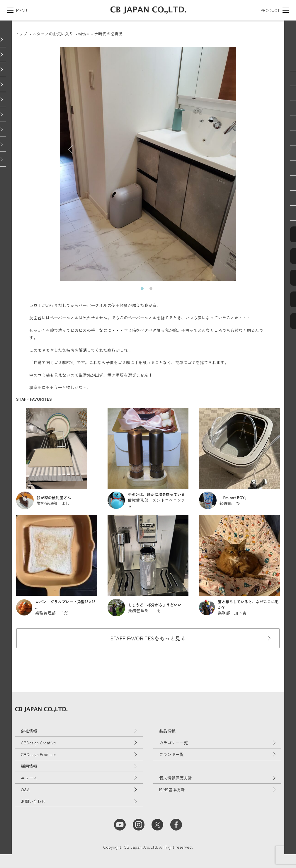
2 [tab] (152, 290)
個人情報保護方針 (176, 778)
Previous (69, 146)
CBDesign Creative (38, 743)
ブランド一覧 (171, 755)
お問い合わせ (33, 802)
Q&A (25, 790)
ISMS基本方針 (172, 790)
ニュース (29, 778)
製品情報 (167, 731)
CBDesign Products (38, 755)
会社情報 (29, 731)
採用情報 (29, 766)
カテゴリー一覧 (173, 743)
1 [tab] (144, 290)
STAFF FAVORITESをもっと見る (148, 638)
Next (224, 146)
